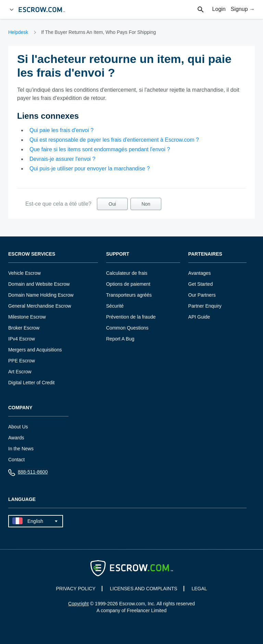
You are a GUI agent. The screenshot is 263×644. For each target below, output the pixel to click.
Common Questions (127, 328)
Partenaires (205, 254)
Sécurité (115, 306)
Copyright (78, 604)
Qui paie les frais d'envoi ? (61, 130)
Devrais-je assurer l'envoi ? (62, 159)
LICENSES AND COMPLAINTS (144, 589)
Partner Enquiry (205, 306)
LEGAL (199, 589)
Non (146, 204)
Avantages (200, 273)
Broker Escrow (24, 328)
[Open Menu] (12, 10)
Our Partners (202, 295)
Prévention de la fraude (131, 317)
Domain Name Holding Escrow (41, 295)
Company (20, 408)
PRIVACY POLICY (76, 589)
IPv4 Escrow (22, 339)
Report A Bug (120, 339)
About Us (18, 427)
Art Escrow (20, 372)
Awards (16, 438)
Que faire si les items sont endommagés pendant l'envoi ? (100, 149)
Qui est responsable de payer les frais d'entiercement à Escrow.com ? (114, 140)
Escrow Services (32, 254)
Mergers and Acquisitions (35, 350)
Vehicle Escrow (24, 273)
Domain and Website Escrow (39, 284)
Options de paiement (128, 284)
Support (118, 254)
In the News (21, 449)
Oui (112, 204)
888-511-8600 (28, 473)
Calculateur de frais (127, 273)
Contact (16, 460)
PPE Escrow (22, 361)
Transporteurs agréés (129, 295)
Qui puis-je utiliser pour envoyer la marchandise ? (90, 169)
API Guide (199, 317)
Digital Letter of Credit (31, 383)
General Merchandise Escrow (40, 306)
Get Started (201, 284)
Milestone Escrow (27, 317)
